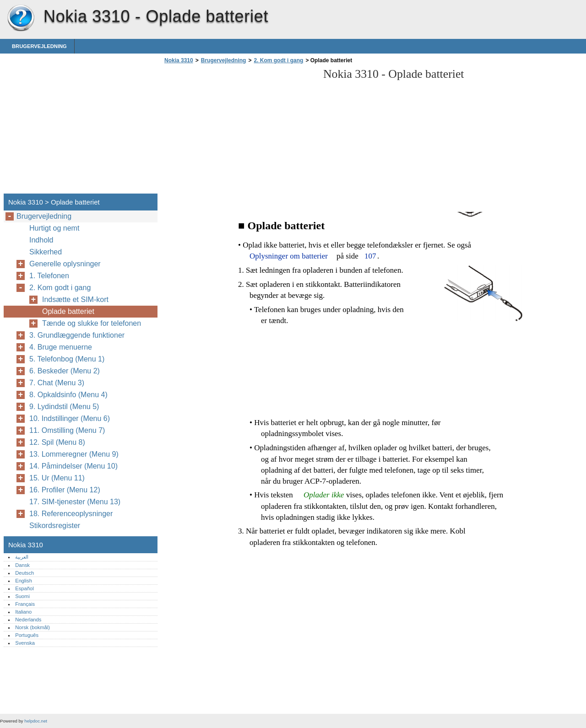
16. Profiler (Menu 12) (65, 490)
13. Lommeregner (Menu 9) (74, 454)
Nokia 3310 (21, 18)
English (24, 581)
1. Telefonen (49, 276)
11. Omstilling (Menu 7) (67, 430)
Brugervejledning (39, 46)
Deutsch (24, 573)
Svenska (25, 643)
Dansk (22, 565)
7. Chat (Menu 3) (57, 383)
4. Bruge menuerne (61, 347)
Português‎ (27, 635)
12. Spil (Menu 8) (57, 442)
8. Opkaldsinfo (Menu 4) (68, 395)
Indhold (41, 240)
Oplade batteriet (68, 311)
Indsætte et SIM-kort (75, 299)
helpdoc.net (36, 721)
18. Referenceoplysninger (71, 514)
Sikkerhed (46, 252)
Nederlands (28, 620)
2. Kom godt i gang (278, 60)
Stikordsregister (55, 526)
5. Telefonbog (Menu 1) (67, 359)
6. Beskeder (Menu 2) (65, 371)
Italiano (23, 612)
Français (25, 604)
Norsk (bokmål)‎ (33, 627)
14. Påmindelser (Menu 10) (73, 466)
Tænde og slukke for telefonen (92, 323)
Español (24, 588)
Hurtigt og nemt (54, 228)
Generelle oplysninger (65, 264)
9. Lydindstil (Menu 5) (64, 407)
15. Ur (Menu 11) (57, 478)
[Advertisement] (239, 131)
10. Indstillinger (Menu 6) (70, 418)
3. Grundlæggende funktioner (77, 335)
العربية (22, 557)
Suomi (22, 596)
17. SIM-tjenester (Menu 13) (75, 502)
